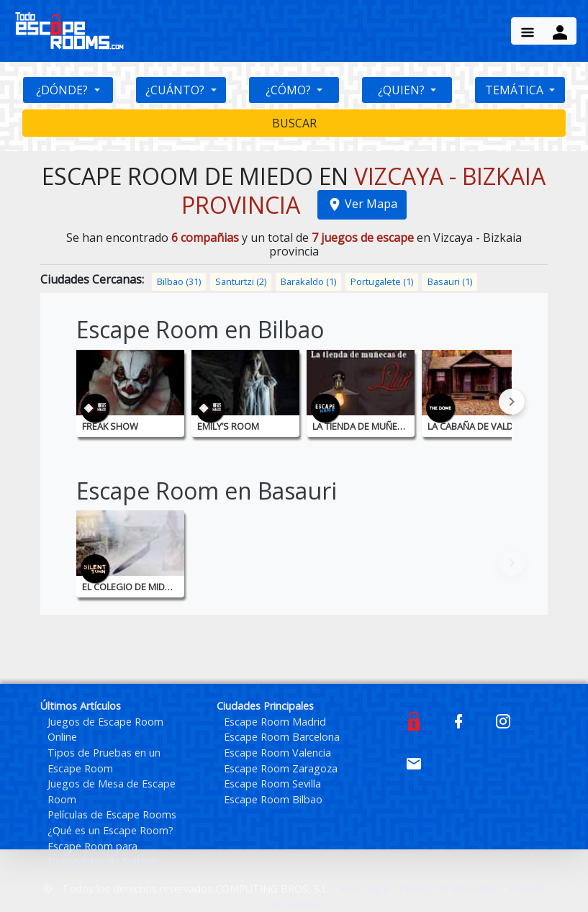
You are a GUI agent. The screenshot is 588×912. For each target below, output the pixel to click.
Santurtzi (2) (241, 281)
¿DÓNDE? (63, 90)
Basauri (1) (450, 281)
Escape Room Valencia (277, 753)
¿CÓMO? (290, 90)
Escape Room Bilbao (273, 799)
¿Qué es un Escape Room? (110, 830)
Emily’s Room (228, 426)
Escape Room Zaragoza (281, 768)
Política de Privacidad (451, 889)
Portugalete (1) (382, 281)
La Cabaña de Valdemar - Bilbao (502, 426)
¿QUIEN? (403, 90)
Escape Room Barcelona (282, 737)
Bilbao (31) (179, 281)
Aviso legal (366, 889)
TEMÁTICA (516, 90)
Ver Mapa (362, 204)
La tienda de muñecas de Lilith (384, 426)
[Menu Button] (528, 31)
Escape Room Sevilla (272, 784)
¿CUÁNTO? (176, 90)
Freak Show (110, 426)
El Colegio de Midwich (135, 587)
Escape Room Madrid (275, 722)
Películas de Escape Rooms (112, 814)
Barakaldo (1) (308, 281)
